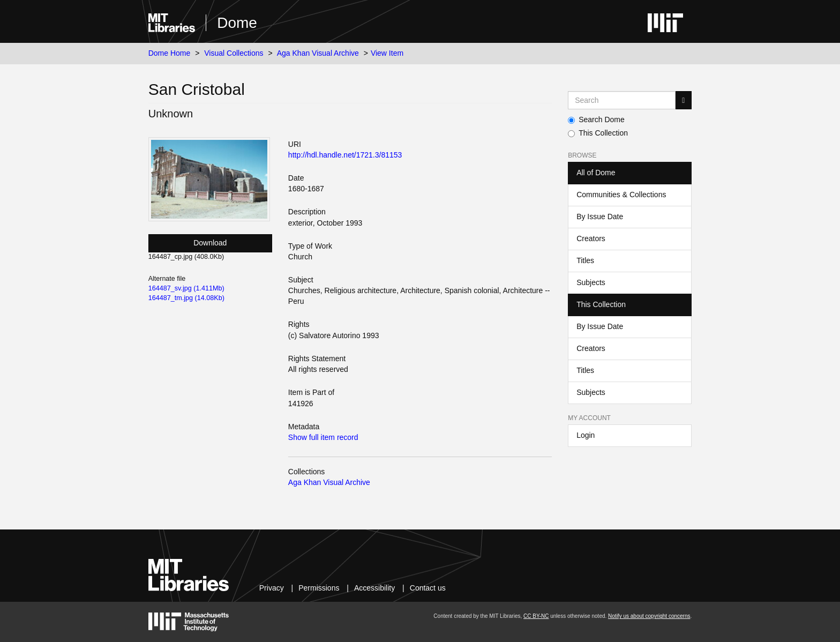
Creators (591, 238)
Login (586, 435)
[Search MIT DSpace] (622, 100)
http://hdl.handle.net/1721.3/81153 (345, 155)
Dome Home (170, 53)
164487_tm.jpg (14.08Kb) (186, 298)
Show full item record (323, 437)
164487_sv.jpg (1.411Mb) (186, 288)
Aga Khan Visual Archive (318, 53)
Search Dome (596, 120)
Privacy (272, 588)
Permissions (319, 588)
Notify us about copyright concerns (649, 616)
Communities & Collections (621, 195)
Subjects (591, 282)
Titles (585, 260)
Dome (237, 23)
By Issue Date (600, 217)
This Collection (598, 133)
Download (210, 243)
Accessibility (374, 588)
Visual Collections (234, 53)
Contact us (428, 588)
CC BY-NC (536, 616)
